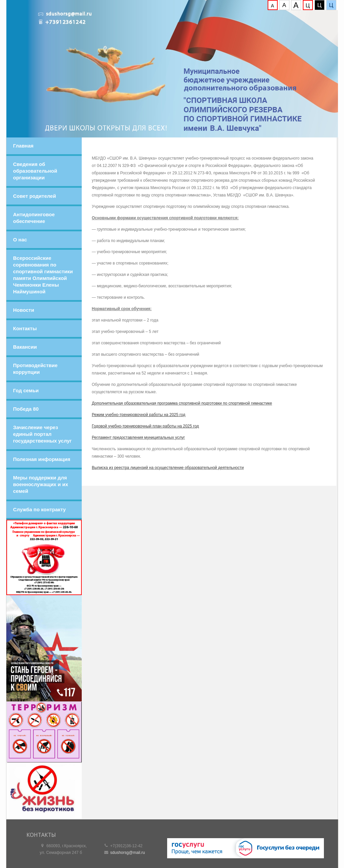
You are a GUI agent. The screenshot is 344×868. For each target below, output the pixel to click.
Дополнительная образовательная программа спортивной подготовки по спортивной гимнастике (182, 403)
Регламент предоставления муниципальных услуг (138, 438)
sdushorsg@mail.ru (128, 853)
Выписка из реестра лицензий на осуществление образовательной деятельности (168, 468)
